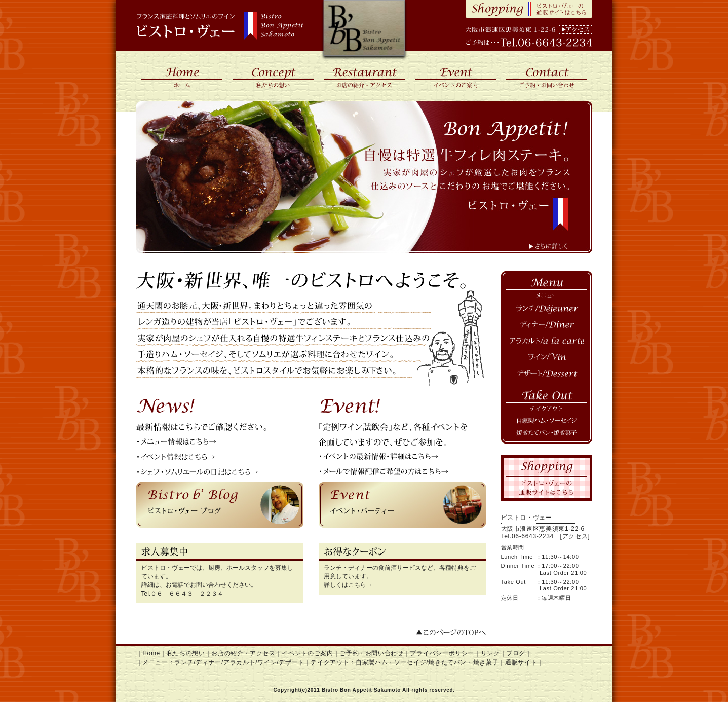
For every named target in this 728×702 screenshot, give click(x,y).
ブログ (516, 653)
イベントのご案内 (455, 76)
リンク (490, 653)
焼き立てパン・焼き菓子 (547, 436)
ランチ (547, 310)
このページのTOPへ (450, 634)
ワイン (547, 358)
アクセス (576, 30)
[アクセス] (575, 536)
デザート (547, 375)
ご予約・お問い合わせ (547, 76)
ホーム (182, 76)
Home (151, 653)
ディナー (547, 326)
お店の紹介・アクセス (364, 76)
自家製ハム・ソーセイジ (547, 421)
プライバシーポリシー (442, 653)
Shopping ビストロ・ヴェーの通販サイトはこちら (529, 9)
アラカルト (547, 342)
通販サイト (521, 662)
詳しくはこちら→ (348, 585)
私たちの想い (273, 76)
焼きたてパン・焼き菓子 (463, 662)
